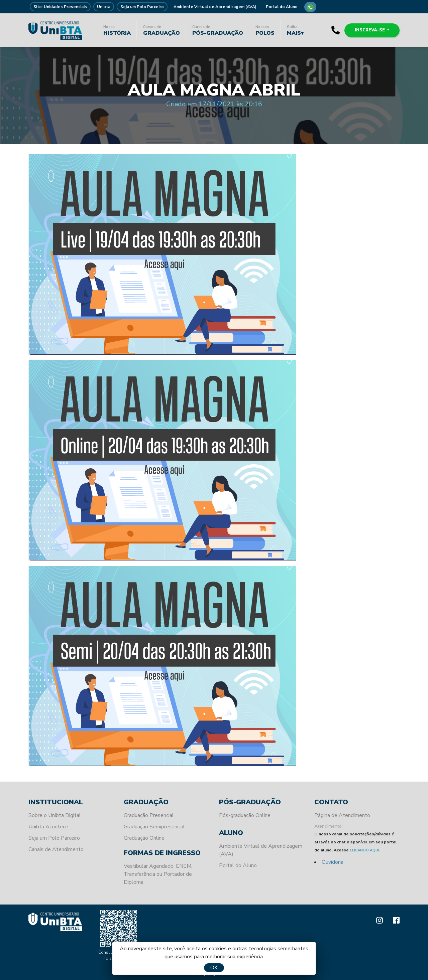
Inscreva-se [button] (370, 30)
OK (214, 968)
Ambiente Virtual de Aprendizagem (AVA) (215, 7)
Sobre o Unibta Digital (55, 815)
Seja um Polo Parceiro (142, 7)
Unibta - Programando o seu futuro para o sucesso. (55, 30)
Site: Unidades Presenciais (60, 7)
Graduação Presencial (149, 815)
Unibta (104, 7)
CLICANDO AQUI (364, 850)
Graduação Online (144, 838)
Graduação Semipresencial (154, 827)
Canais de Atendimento (56, 849)
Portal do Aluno (282, 7)
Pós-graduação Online (245, 815)
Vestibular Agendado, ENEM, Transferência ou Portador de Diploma (158, 874)
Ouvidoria (333, 862)
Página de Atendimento (342, 815)
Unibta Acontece (48, 827)
